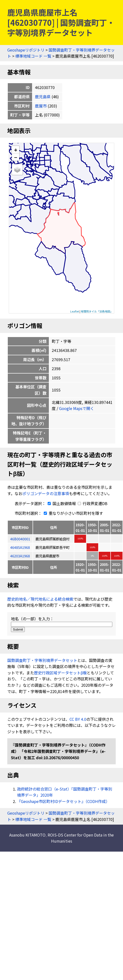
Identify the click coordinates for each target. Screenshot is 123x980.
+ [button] (16, 150)
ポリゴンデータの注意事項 (46, 493)
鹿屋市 (41, 106)
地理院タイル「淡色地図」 (97, 311)
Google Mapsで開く (77, 408)
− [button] (16, 157)
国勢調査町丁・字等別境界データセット (42, 660)
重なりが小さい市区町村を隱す (72, 513)
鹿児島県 (43, 97)
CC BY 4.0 (78, 719)
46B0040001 (20, 539)
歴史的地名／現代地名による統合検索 (40, 599)
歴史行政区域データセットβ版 (60, 673)
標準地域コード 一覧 (33, 56)
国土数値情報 (61, 503)
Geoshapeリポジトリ (26, 50)
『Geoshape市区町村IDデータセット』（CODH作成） (63, 801)
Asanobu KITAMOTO (27, 835)
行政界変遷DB (93, 503)
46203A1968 (20, 556)
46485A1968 (20, 547)
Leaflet (75, 311)
